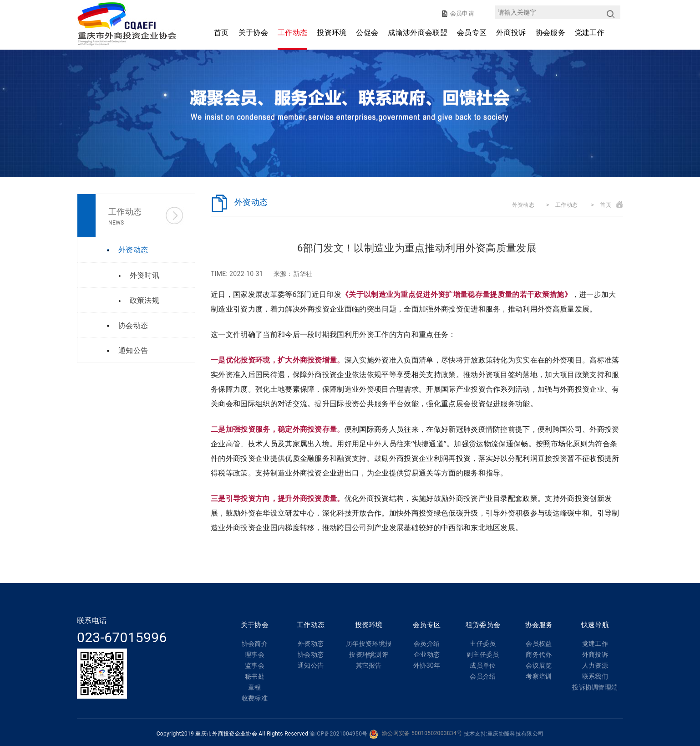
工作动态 (292, 33)
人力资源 (595, 665)
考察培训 (539, 676)
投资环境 (332, 33)
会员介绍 (427, 644)
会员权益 (539, 644)
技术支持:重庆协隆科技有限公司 (504, 734)
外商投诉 (511, 33)
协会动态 (311, 654)
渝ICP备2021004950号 (338, 734)
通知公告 (311, 665)
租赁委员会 (483, 625)
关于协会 (253, 33)
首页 (221, 33)
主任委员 (483, 644)
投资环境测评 (369, 654)
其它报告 (369, 665)
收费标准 (255, 698)
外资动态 (523, 205)
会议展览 (539, 665)
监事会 (255, 665)
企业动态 (427, 654)
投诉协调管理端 (595, 687)
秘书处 (255, 676)
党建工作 (590, 33)
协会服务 (550, 33)
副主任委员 (483, 654)
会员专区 (472, 33)
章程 (255, 687)
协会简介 (255, 644)
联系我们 (595, 676)
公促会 (367, 33)
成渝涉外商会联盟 (418, 33)
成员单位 (483, 665)
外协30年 (427, 665)
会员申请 (461, 13)
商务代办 (539, 654)
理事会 (255, 654)
